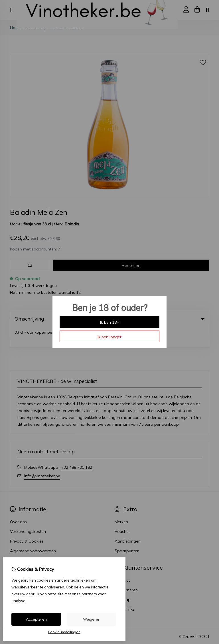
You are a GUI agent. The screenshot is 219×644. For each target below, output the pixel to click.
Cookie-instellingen (64, 632)
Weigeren (92, 619)
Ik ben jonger (109, 337)
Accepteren (36, 619)
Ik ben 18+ (110, 322)
